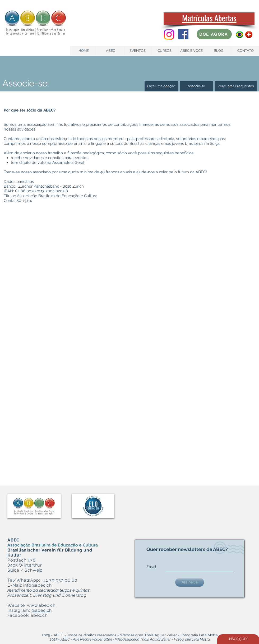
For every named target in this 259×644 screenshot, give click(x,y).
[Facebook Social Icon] (183, 34)
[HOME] (84, 51)
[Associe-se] (196, 86)
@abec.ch (42, 610)
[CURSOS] (165, 51)
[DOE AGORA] (214, 34)
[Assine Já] (190, 582)
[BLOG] (218, 51)
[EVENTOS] (138, 51)
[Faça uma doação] (161, 86)
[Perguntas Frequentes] (236, 86)
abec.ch (39, 615)
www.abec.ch (41, 605)
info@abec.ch (38, 585)
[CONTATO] (245, 51)
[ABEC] (111, 51)
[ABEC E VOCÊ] (191, 51)
